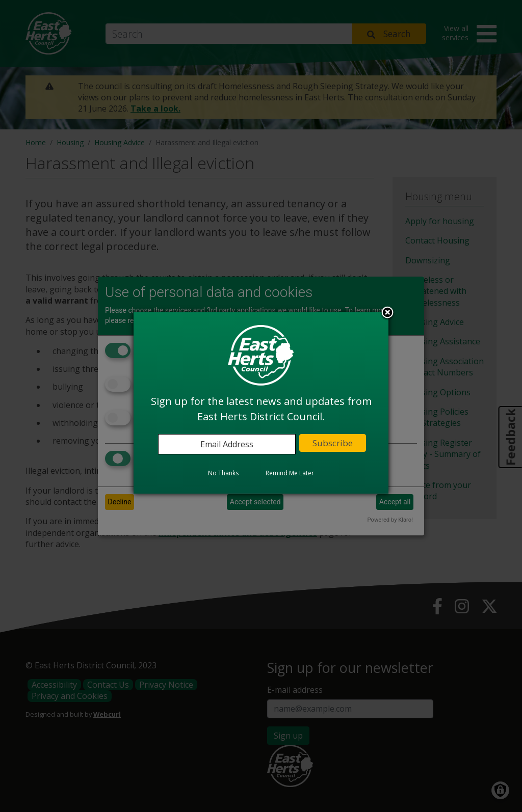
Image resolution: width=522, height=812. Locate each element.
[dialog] (261, 403)
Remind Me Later (290, 473)
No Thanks (223, 473)
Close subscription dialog (387, 313)
